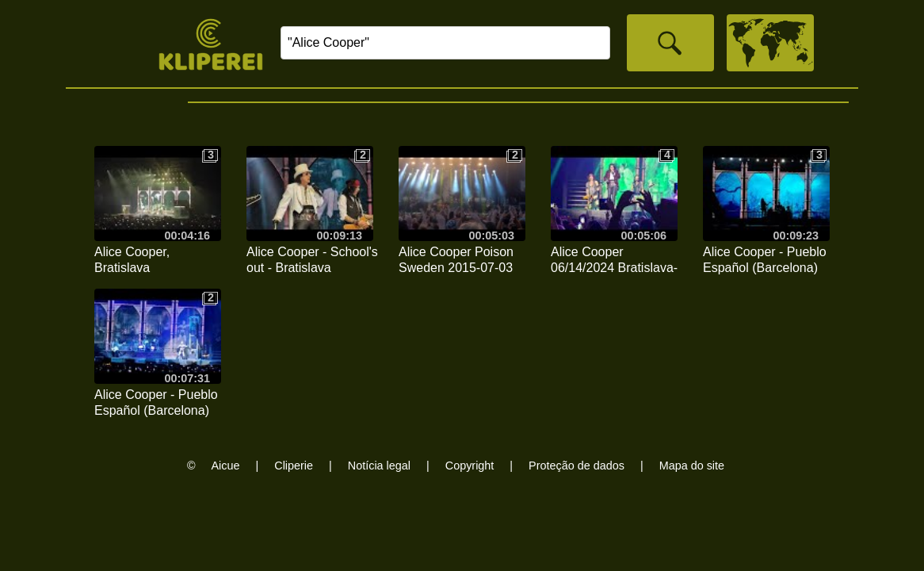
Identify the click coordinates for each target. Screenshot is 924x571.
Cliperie (294, 466)
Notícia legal (379, 466)
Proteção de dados (577, 466)
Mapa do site (692, 466)
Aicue (226, 466)
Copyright (470, 466)
